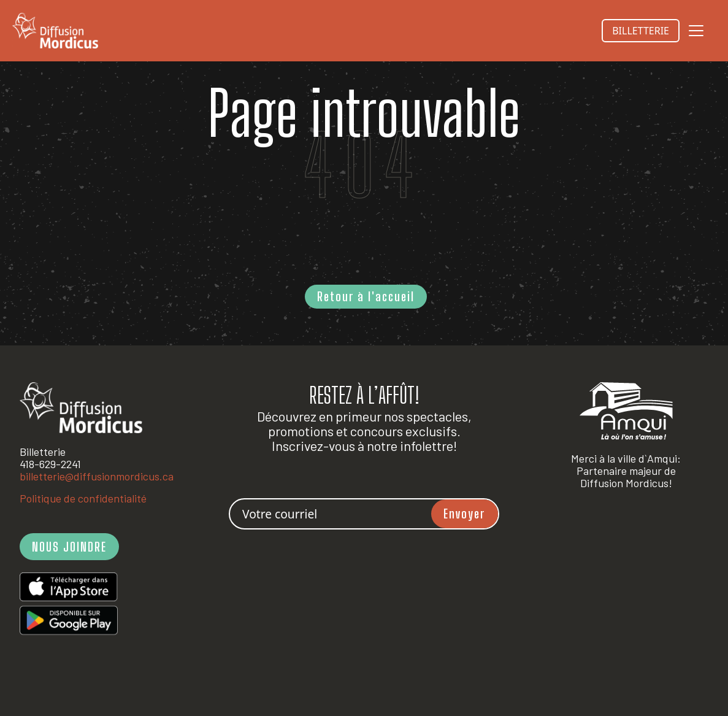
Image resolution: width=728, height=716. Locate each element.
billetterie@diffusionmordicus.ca (97, 476)
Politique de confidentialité (83, 498)
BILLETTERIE (641, 31)
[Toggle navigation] (696, 31)
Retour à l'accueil (366, 296)
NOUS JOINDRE (69, 547)
